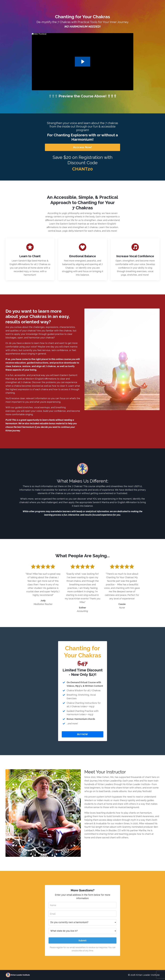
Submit (82, 941)
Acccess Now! (83, 147)
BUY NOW (82, 734)
